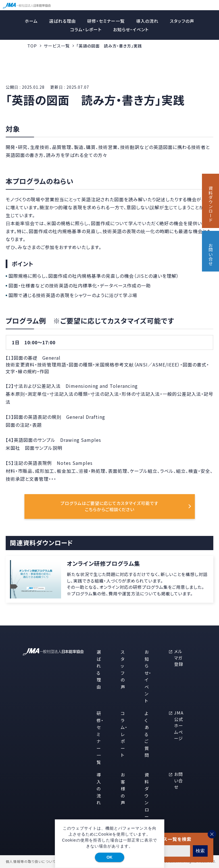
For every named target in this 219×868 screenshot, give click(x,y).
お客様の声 (123, 789)
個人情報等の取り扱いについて (31, 861)
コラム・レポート (86, 29)
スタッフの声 (182, 21)
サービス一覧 (57, 46)
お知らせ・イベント (131, 29)
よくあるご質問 (147, 734)
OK (109, 857)
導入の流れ (147, 21)
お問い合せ (179, 780)
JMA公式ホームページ (179, 725)
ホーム (31, 21)
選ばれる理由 (62, 21)
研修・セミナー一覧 (106, 21)
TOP (32, 46)
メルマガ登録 (179, 658)
